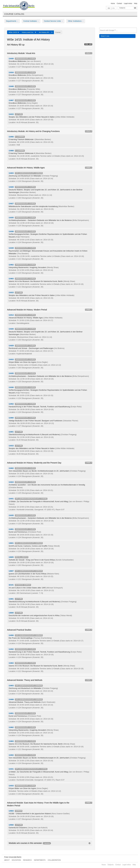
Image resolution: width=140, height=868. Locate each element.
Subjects (122, 8)
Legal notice (128, 3)
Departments (12, 21)
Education (16, 860)
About (7, 860)
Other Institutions (76, 21)
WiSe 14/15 (14, 32)
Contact (119, 3)
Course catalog (14, 14)
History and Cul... (29, 32)
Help (136, 3)
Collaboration (54, 860)
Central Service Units (53, 21)
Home (113, 3)
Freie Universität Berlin (13, 857)
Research (27, 860)
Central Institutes (31, 21)
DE (109, 8)
